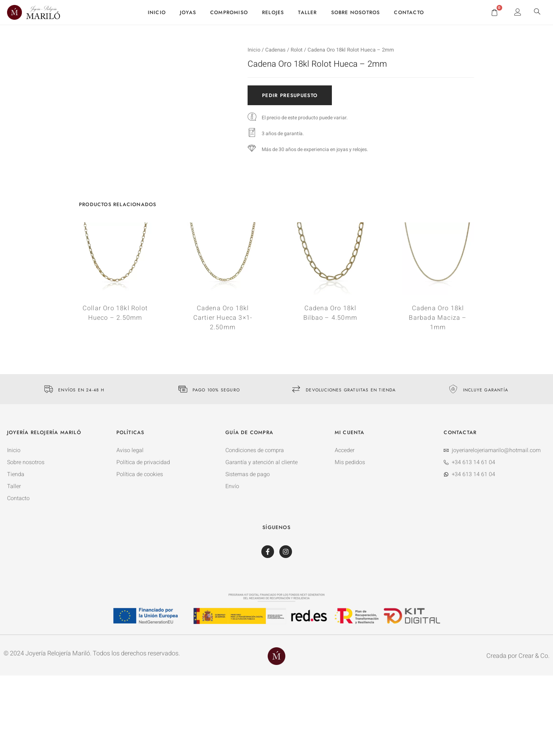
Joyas (188, 12)
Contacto (409, 12)
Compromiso (229, 12)
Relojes (273, 12)
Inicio (157, 12)
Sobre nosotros (356, 12)
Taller (307, 12)
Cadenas (275, 50)
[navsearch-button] (537, 12)
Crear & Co (533, 656)
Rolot (297, 50)
